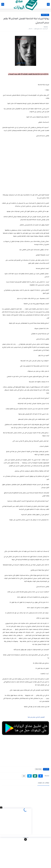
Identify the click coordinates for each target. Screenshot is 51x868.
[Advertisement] (25, 178)
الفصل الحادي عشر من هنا (36, 717)
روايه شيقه (45, 15)
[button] (41, 776)
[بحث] (3, 4)
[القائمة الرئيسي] (48, 4)
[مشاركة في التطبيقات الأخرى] (24, 776)
